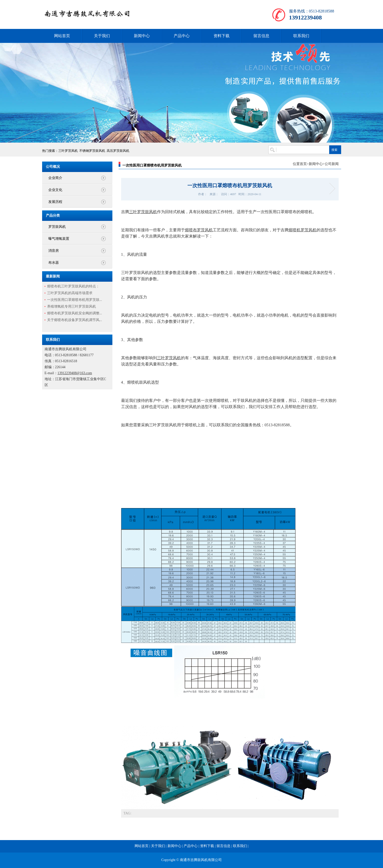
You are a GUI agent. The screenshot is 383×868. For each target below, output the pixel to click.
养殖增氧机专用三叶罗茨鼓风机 (72, 306)
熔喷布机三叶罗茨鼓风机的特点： (73, 286)
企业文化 (55, 190)
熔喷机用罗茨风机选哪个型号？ (331, 189)
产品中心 (182, 36)
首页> (304, 164)
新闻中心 (142, 36)
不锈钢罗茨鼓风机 (92, 151)
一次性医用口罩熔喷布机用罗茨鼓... (75, 300)
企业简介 (55, 178)
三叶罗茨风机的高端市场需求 (70, 293)
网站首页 (62, 36)
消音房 (54, 251)
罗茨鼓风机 (57, 227)
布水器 (54, 263)
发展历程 (55, 202)
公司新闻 (332, 164)
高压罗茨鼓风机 (118, 151)
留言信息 (261, 36)
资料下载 (222, 36)
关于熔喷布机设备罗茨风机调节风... (75, 320)
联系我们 (301, 36)
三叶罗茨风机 (68, 151)
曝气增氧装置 (59, 239)
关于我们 (102, 36)
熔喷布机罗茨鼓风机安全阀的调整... (75, 313)
